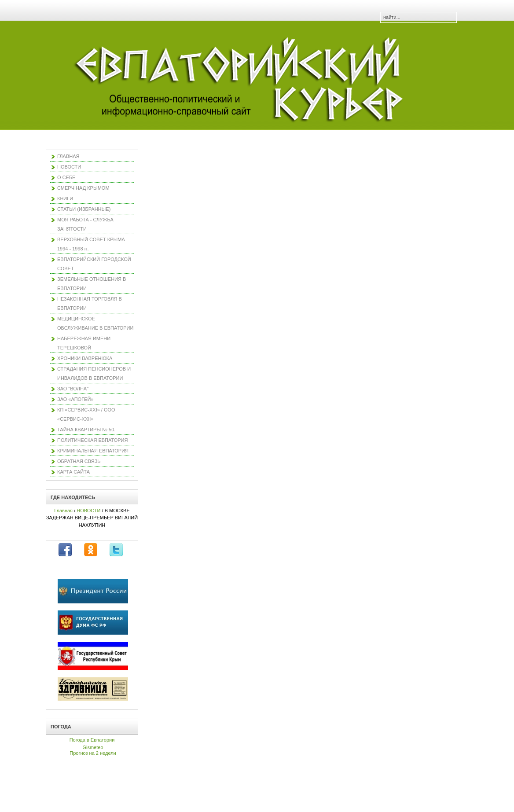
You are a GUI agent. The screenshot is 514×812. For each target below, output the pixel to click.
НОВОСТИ (88, 511)
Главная (63, 511)
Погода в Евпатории (92, 740)
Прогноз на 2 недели (93, 753)
